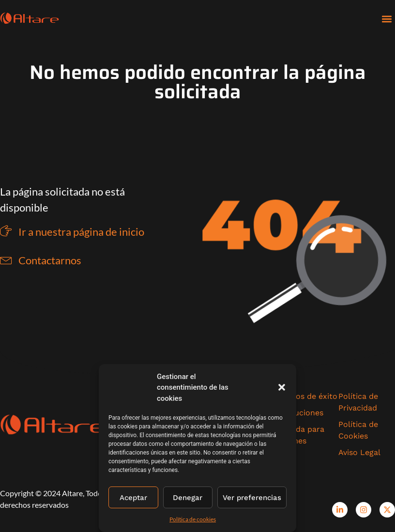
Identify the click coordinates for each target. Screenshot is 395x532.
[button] (282, 387)
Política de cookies (193, 519)
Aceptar (133, 498)
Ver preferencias (252, 498)
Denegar (188, 498)
